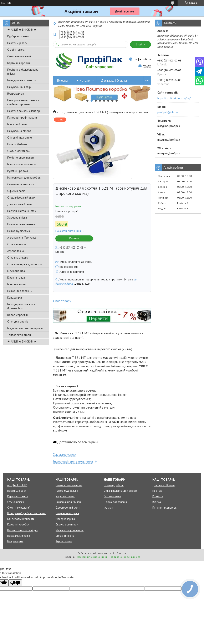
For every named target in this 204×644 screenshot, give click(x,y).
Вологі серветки (17, 315)
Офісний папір (16, 191)
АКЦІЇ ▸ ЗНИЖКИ (17, 485)
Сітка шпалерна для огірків (25, 264)
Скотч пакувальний (19, 56)
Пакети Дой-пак (17, 144)
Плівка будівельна (19, 231)
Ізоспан (108, 508)
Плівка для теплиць (20, 291)
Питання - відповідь (164, 508)
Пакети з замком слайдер (24, 111)
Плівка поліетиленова (21, 224)
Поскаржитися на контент (92, 557)
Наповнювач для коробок (24, 178)
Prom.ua (122, 553)
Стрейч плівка (16, 50)
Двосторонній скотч (20, 204)
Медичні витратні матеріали (25, 328)
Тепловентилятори (19, 335)
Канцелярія (15, 298)
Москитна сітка (16, 271)
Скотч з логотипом (19, 151)
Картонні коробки (19, 63)
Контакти (158, 496)
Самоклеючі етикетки (21, 184)
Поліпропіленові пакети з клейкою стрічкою (23, 102)
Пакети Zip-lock (17, 43)
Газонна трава (16, 278)
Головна (62, 81)
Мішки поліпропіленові (22, 164)
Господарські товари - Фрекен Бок (21, 306)
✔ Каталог (83, 81)
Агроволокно (16, 251)
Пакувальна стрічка (19, 131)
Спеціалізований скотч (21, 198)
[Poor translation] (15, 583)
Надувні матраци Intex (22, 211)
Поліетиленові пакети (21, 158)
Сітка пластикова (18, 258)
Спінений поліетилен (20, 138)
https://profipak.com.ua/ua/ (174, 98)
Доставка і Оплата (114, 81)
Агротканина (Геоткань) (22, 238)
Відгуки (157, 502)
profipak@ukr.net (168, 112)
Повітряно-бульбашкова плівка (23, 72)
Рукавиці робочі (18, 171)
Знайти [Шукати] (141, 44)
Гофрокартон (16, 94)
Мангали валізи (17, 284)
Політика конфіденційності (125, 557)
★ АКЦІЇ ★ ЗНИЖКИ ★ (22, 30)
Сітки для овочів (18, 321)
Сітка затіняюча (17, 244)
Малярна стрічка (66, 519)
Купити (74, 238)
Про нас (157, 491)
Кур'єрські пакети (18, 36)
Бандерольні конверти (22, 80)
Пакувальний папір (19, 87)
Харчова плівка (17, 218)
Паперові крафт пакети (22, 118)
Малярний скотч (17, 124)
